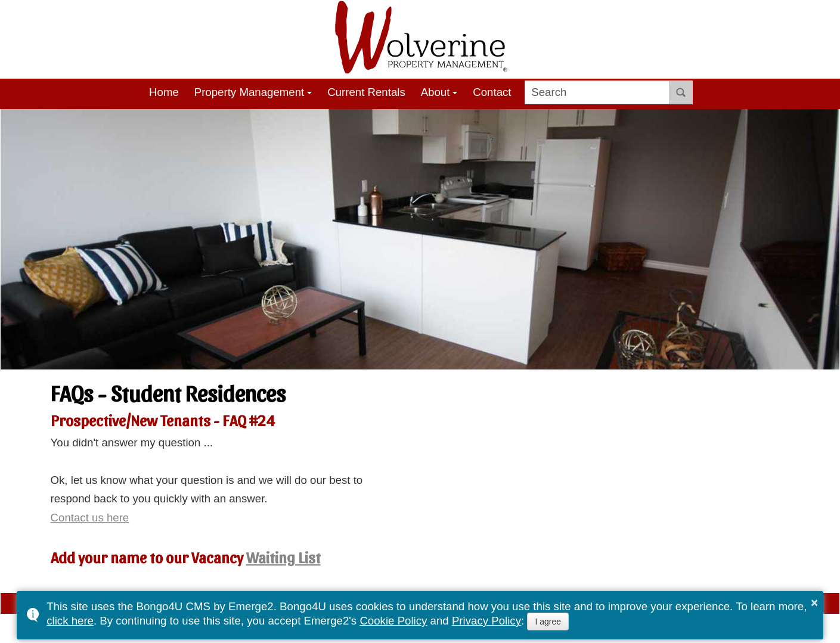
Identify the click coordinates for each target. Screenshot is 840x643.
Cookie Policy (393, 621)
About (436, 92)
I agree (548, 622)
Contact (492, 92)
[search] (597, 92)
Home (164, 92)
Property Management (249, 92)
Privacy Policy (486, 621)
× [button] (814, 602)
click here (70, 621)
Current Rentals (366, 92)
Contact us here (90, 518)
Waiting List (283, 557)
